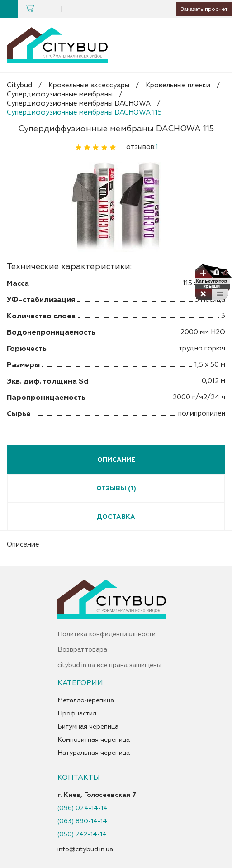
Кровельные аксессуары (89, 85)
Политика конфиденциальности (107, 634)
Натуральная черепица (94, 753)
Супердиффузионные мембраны (60, 94)
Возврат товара (82, 650)
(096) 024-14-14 (83, 808)
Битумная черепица (88, 727)
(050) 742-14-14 (82, 834)
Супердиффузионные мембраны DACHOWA (79, 103)
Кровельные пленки (178, 85)
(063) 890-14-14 (82, 821)
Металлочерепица (86, 700)
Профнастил (77, 714)
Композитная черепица (94, 740)
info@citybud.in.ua (85, 849)
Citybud (19, 85)
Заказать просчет (201, 9)
